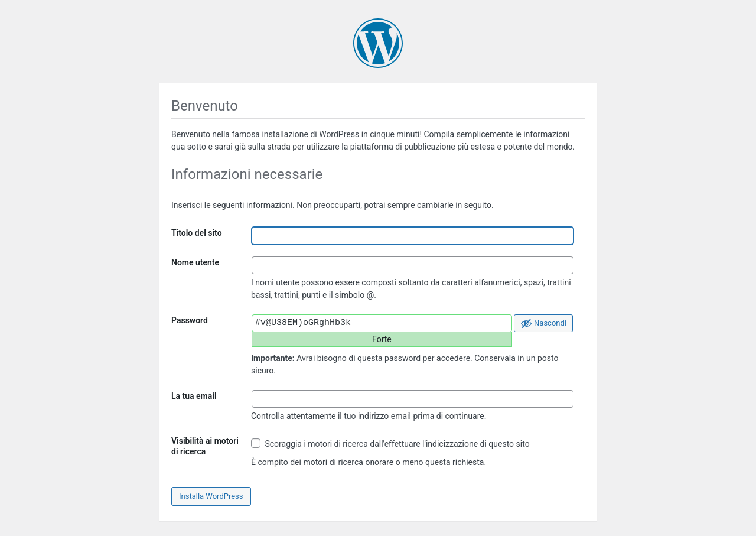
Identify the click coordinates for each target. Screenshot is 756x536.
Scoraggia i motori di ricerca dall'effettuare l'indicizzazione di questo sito (390, 444)
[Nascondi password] (543, 323)
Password (190, 320)
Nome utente (195, 262)
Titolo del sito (197, 233)
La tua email (194, 396)
